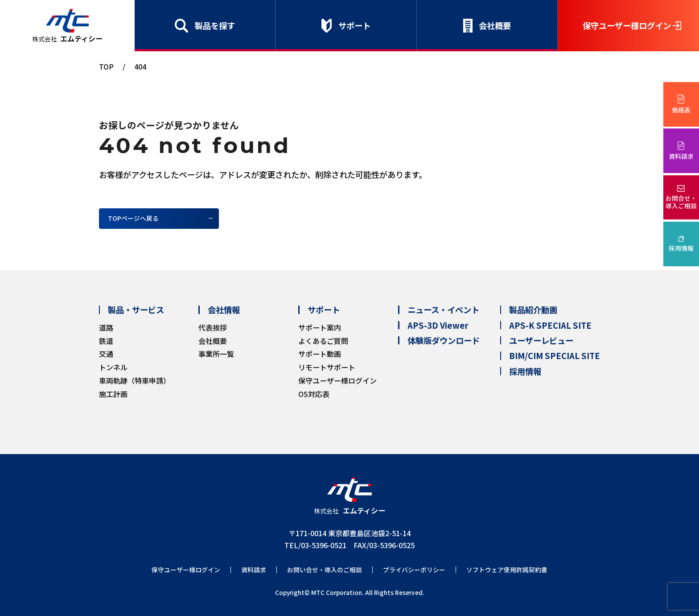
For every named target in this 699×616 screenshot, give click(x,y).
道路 (106, 327)
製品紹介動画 (533, 310)
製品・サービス (136, 310)
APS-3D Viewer (438, 325)
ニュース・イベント (443, 310)
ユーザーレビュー (541, 340)
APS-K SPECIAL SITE (550, 325)
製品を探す (215, 25)
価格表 (681, 110)
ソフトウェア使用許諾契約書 (507, 570)
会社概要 (495, 25)
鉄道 (106, 341)
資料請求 (681, 156)
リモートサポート (327, 367)
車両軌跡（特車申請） (135, 380)
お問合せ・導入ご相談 (681, 202)
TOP (106, 66)
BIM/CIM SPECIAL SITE (555, 356)
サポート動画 (320, 354)
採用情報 (681, 248)
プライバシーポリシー (414, 570)
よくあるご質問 (323, 341)
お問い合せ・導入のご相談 (325, 570)
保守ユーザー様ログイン (627, 25)
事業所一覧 (216, 354)
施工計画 (113, 394)
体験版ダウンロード (444, 340)
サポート (354, 25)
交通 (106, 354)
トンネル (113, 367)
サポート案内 (320, 327)
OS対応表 (314, 394)
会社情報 (224, 310)
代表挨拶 (213, 327)
